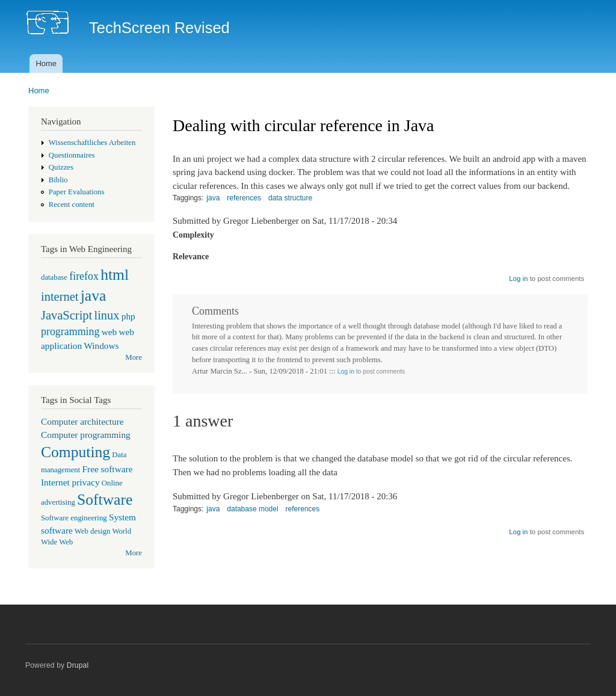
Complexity (193, 235)
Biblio (58, 180)
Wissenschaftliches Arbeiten (92, 143)
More (134, 357)
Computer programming (86, 435)
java (94, 296)
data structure (290, 198)
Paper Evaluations (77, 192)
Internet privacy (70, 482)
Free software (108, 469)
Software (105, 500)
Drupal (78, 665)
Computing (75, 452)
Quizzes (61, 167)
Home (46, 63)
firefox (84, 276)
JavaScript (66, 315)
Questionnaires (72, 155)
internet (60, 297)
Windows (101, 346)
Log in (518, 279)
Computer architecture (82, 421)
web (109, 332)
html (115, 275)
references (244, 198)
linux (106, 315)
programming (70, 331)
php (128, 316)
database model (252, 509)
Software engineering (74, 518)
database (54, 277)
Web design (93, 531)
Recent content (72, 205)
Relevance (191, 257)
